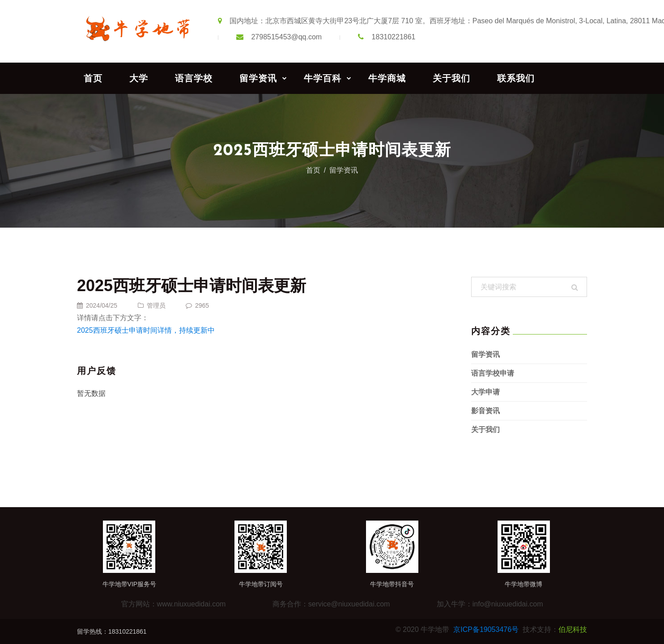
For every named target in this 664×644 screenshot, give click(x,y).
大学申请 (485, 392)
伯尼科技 (573, 629)
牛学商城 (387, 78)
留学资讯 (258, 78)
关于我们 (451, 78)
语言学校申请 (493, 373)
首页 (93, 78)
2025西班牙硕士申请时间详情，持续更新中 (146, 330)
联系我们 (516, 78)
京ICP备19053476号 (486, 629)
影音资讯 (485, 411)
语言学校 (194, 78)
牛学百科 (323, 78)
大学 (139, 78)
